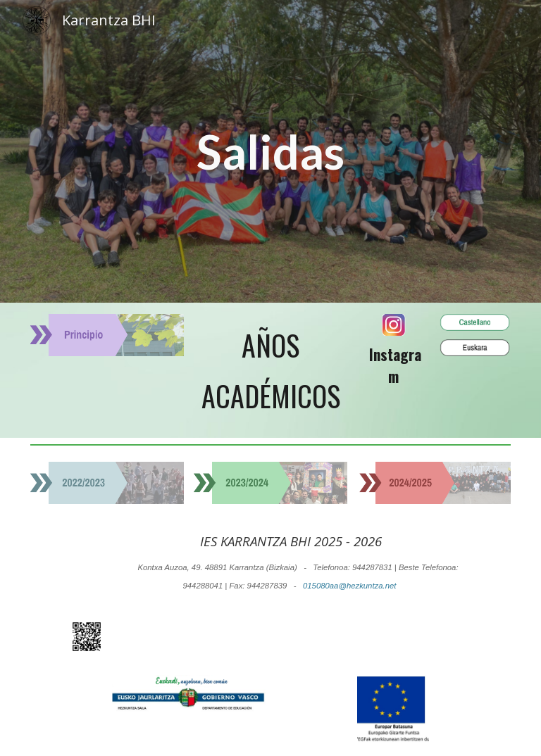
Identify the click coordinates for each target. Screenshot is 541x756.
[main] (271, 151)
